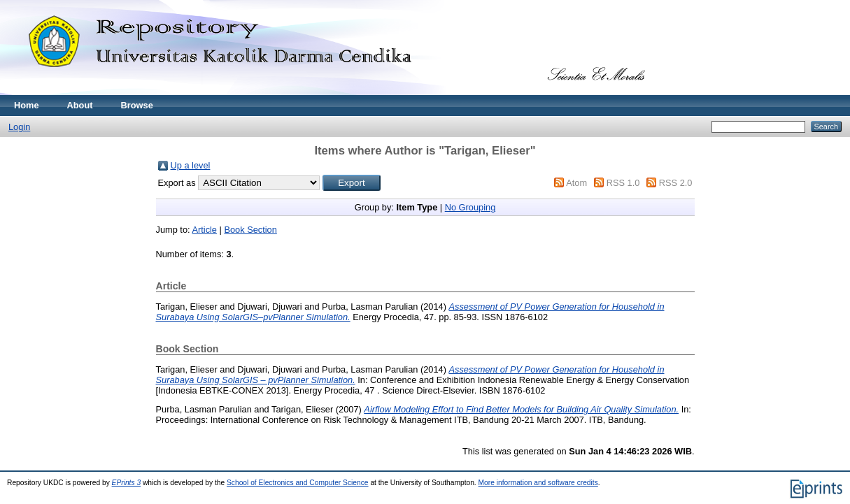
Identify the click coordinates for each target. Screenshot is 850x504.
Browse (137, 105)
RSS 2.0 (676, 183)
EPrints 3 (127, 483)
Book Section (250, 230)
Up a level (191, 165)
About (80, 105)
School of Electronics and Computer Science (298, 483)
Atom (576, 183)
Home (27, 105)
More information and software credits (538, 483)
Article (204, 230)
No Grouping (470, 207)
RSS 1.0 (623, 183)
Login (19, 127)
